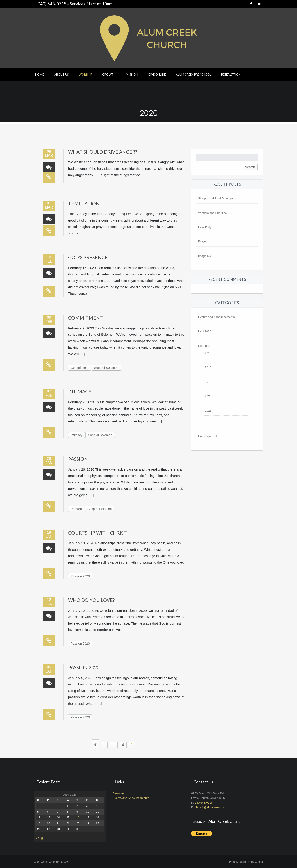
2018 (208, 367)
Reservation (231, 75)
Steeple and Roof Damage (215, 198)
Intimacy (80, 391)
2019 (208, 382)
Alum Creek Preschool (194, 75)
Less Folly (205, 227)
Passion (78, 459)
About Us (61, 75)
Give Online (157, 75)
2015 (208, 353)
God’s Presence (88, 257)
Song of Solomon (106, 368)
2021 (208, 411)
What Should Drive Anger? (103, 152)
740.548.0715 (204, 803)
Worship (85, 75)
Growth (109, 75)
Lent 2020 (205, 331)
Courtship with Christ (97, 533)
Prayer (203, 241)
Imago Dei (205, 256)
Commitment (85, 318)
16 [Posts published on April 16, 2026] (78, 817)
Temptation (84, 203)
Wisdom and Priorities (212, 213)
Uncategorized (208, 436)
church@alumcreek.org (210, 807)
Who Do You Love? (91, 600)
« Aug (39, 838)
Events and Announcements (216, 317)
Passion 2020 (80, 576)
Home (40, 75)
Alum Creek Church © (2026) (52, 862)
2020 (208, 396)
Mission (132, 75)
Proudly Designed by (246, 862)
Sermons (204, 346)
